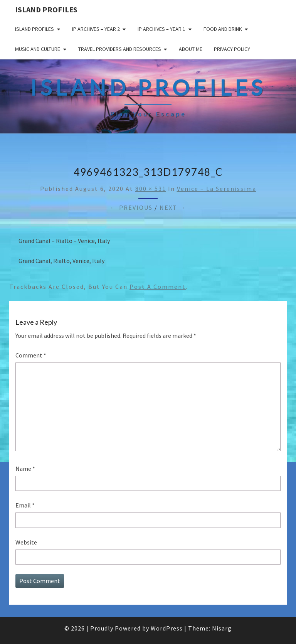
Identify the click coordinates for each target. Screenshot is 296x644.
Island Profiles (46, 9)
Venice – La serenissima (217, 189)
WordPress (167, 628)
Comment (31, 355)
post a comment (158, 287)
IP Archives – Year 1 (161, 29)
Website (26, 542)
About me (191, 49)
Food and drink (223, 29)
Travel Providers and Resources (120, 49)
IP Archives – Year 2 (96, 29)
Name (25, 469)
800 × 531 (151, 189)
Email (25, 505)
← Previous (131, 207)
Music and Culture (38, 49)
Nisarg (222, 628)
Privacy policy (232, 49)
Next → (173, 207)
